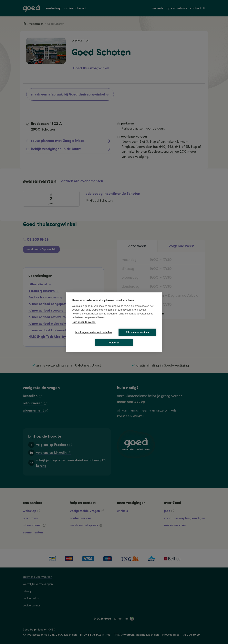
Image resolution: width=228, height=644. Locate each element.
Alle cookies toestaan (137, 332)
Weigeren (114, 343)
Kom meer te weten (84, 322)
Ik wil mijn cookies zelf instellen (92, 332)
